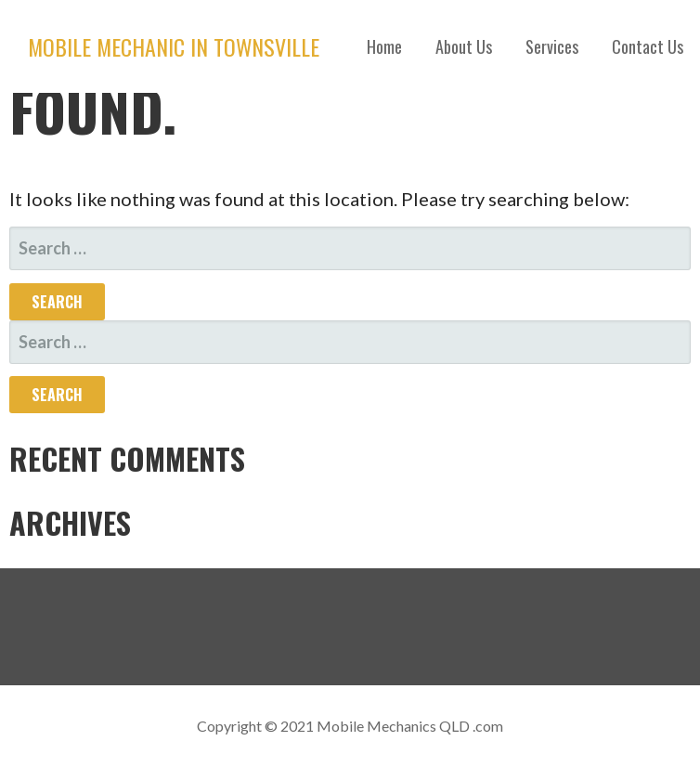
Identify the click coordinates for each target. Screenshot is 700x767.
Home (384, 46)
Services (552, 46)
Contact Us (648, 46)
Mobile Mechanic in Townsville (174, 46)
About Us (464, 46)
